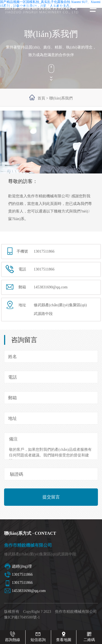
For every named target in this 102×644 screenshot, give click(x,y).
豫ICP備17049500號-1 (22, 617)
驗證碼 (17, 474)
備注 (13, 439)
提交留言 (51, 497)
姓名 (13, 357)
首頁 (41, 98)
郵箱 (13, 398)
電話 (13, 377)
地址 (13, 418)
